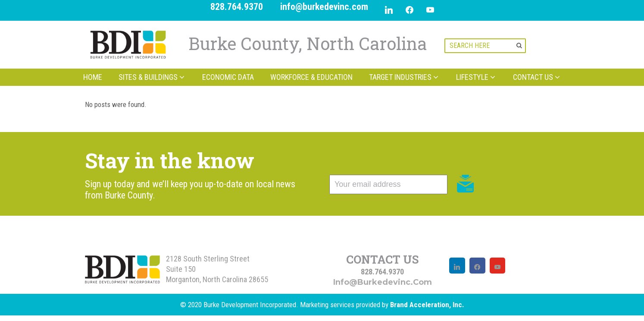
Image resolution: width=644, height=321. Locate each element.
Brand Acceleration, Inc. (427, 305)
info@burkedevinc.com (324, 7)
